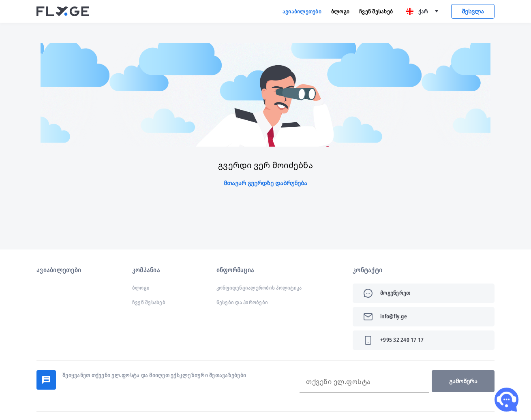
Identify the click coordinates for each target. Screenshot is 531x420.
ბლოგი (340, 11)
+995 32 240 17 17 (402, 340)
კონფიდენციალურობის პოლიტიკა (259, 288)
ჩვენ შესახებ (376, 11)
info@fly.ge (394, 316)
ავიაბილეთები (302, 11)
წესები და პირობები (242, 302)
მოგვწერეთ (395, 293)
